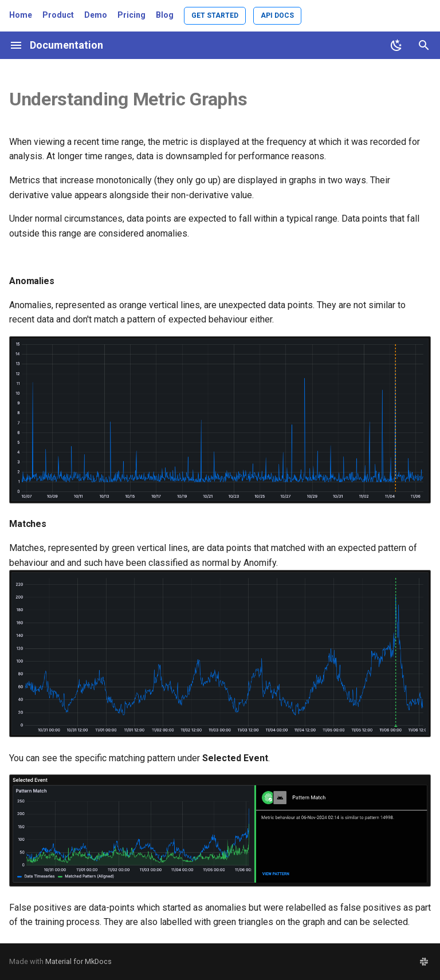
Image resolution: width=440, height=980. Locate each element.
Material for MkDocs (78, 961)
